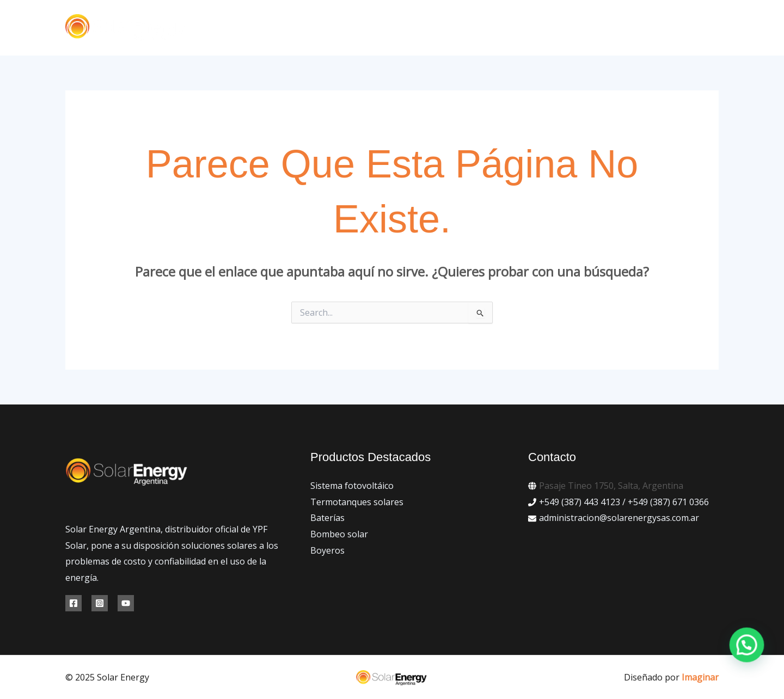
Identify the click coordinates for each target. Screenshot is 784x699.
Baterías (327, 518)
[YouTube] (126, 603)
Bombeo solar (339, 534)
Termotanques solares (357, 502)
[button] (655, 28)
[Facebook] (73, 603)
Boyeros (327, 550)
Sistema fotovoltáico (352, 486)
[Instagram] (100, 603)
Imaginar (700, 677)
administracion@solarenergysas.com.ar (619, 518)
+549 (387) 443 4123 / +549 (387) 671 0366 (624, 502)
